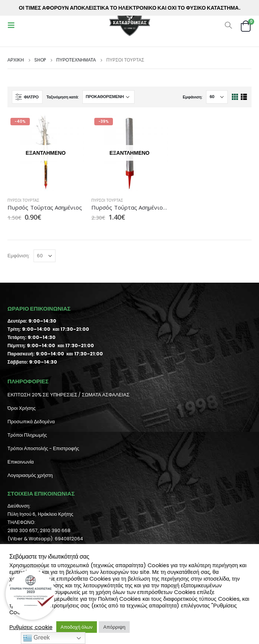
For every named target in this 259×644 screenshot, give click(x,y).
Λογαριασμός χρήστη (30, 475)
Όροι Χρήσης (21, 408)
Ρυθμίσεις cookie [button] (31, 627)
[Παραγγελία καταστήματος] (108, 97)
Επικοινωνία (21, 462)
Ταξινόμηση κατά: (62, 97)
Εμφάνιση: (192, 97)
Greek (37, 638)
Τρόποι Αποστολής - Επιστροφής (43, 448)
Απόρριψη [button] (114, 627)
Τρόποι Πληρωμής (27, 435)
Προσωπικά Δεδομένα (31, 422)
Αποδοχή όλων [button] (77, 627)
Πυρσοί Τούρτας (23, 200)
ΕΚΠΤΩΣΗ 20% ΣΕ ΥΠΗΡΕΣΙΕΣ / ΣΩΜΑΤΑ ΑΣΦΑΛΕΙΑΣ (68, 395)
